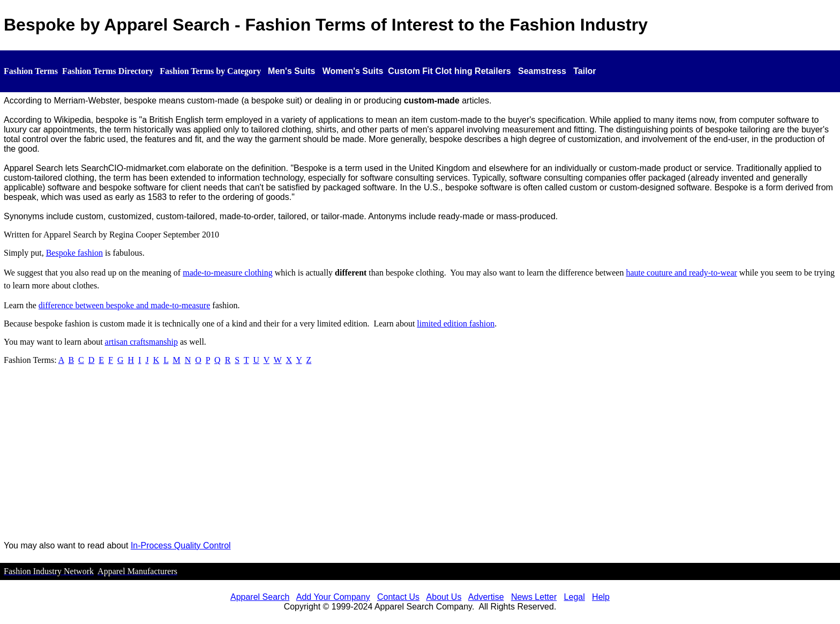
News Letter (534, 597)
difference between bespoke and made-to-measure (124, 305)
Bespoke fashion (74, 253)
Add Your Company (333, 597)
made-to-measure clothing (228, 273)
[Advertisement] (420, 457)
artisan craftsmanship (141, 342)
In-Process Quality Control (181, 545)
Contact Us (398, 597)
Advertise (486, 597)
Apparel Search (260, 597)
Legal (575, 597)
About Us (444, 597)
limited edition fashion (456, 324)
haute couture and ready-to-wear (681, 273)
